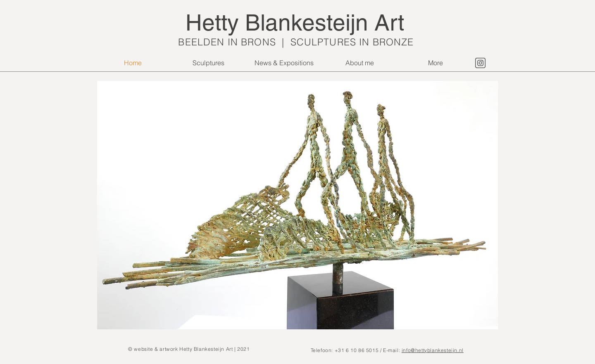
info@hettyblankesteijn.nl (433, 350)
